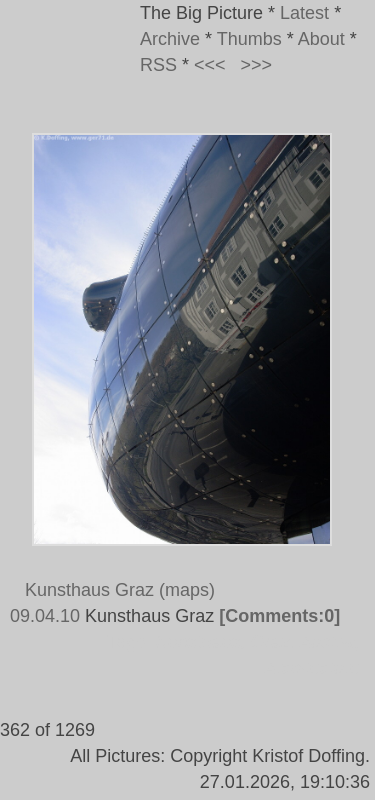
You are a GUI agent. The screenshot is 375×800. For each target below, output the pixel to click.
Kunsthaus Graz (89, 590)
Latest (304, 13)
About (321, 39)
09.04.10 (45, 616)
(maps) (187, 590)
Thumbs (249, 39)
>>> (257, 65)
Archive (170, 39)
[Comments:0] (279, 616)
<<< (210, 65)
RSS (158, 65)
